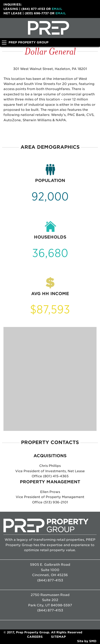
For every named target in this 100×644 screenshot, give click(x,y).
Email (57, 9)
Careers (35, 637)
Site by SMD (87, 641)
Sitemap (58, 637)
